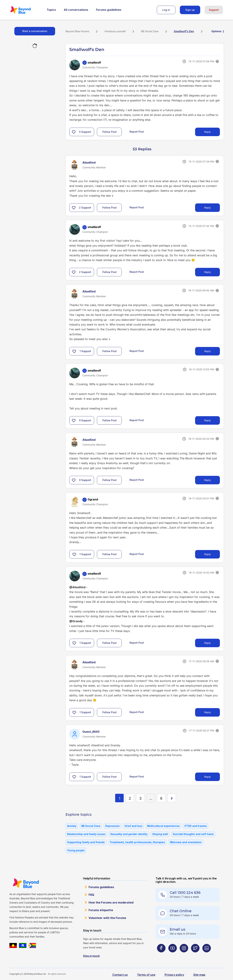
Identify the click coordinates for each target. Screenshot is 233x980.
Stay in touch (91, 956)
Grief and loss (133, 826)
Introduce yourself (115, 31)
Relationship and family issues (86, 834)
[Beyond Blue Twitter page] (195, 955)
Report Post (137, 132)
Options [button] (216, 31)
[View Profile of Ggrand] (93, 499)
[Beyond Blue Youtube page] (173, 955)
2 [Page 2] (130, 798)
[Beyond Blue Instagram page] (184, 955)
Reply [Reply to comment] (208, 208)
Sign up (190, 10)
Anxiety (72, 826)
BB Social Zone (150, 31)
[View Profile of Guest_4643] (91, 732)
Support (214, 10)
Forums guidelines (109, 10)
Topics (51, 10)
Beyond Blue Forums (25, 10)
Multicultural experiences (163, 826)
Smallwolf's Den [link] (184, 31)
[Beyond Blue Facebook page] (161, 955)
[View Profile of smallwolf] (94, 62)
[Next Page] (172, 798)
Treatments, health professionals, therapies (137, 842)
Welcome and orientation (186, 842)
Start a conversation (35, 31)
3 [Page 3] (140, 798)
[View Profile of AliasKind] (89, 163)
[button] (74, 132)
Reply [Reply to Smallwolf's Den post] (208, 132)
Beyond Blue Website (26, 883)
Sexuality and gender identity (129, 834)
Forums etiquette (101, 910)
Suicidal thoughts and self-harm (193, 834)
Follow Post (110, 132)
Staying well (160, 834)
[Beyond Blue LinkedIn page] (207, 955)
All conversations (76, 10)
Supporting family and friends (86, 842)
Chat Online (181, 911)
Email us (178, 929)
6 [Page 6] (161, 798)
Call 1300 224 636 (185, 893)
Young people (76, 850)
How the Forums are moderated (111, 902)
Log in (166, 10)
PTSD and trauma (196, 826)
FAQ (91, 895)
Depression (112, 826)
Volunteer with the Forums (107, 918)
